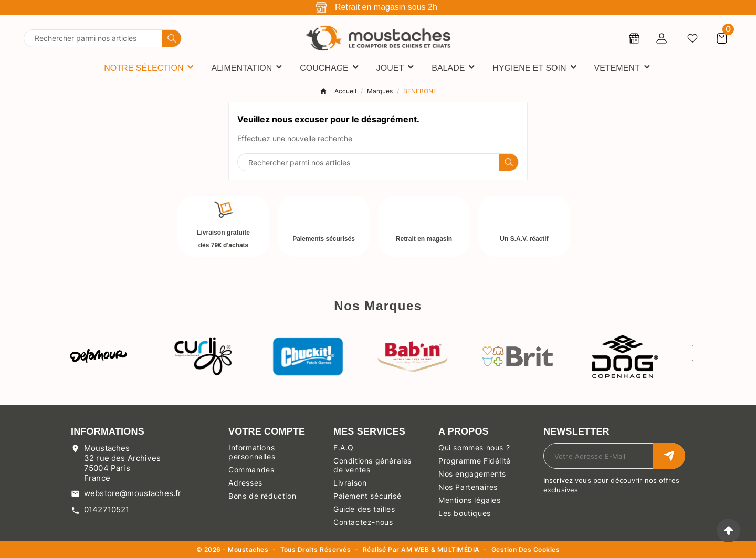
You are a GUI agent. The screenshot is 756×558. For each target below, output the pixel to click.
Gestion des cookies (526, 550)
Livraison (350, 483)
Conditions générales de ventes (372, 465)
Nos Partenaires (468, 487)
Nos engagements (472, 474)
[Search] (172, 38)
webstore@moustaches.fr (133, 493)
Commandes (251, 470)
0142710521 (107, 509)
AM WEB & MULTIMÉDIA (440, 549)
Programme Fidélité (475, 461)
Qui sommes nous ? (474, 448)
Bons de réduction (262, 496)
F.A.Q (344, 448)
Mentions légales (470, 500)
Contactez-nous (363, 522)
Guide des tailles (364, 509)
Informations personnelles (252, 452)
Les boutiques (465, 513)
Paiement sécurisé (367, 496)
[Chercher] (93, 38)
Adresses (245, 483)
